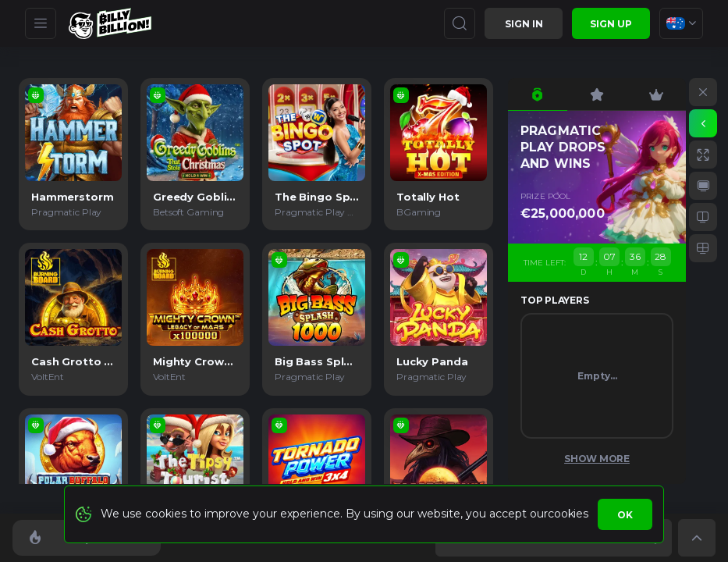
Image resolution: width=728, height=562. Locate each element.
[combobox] (681, 23)
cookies (568, 514)
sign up (611, 24)
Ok (625, 515)
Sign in (524, 24)
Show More (597, 459)
